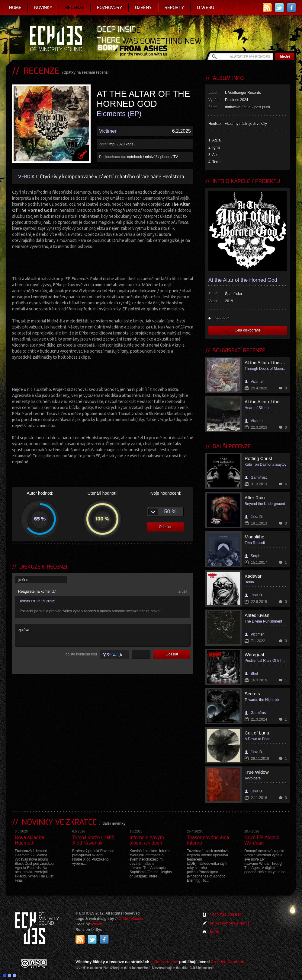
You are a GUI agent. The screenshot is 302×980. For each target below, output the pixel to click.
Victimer (108, 131)
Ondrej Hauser (131, 919)
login (215, 932)
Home (15, 8)
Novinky (43, 8)
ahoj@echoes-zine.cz (230, 923)
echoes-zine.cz (164, 962)
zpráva (103, 635)
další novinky (114, 823)
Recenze (75, 8)
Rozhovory (110, 8)
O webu (206, 8)
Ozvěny (143, 8)
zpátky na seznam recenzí (87, 72)
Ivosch (97, 924)
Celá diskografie (248, 330)
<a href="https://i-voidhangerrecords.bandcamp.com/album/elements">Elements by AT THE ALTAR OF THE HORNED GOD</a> (103, 262)
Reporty (174, 8)
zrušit (183, 591)
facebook (222, 318)
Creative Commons (229, 962)
